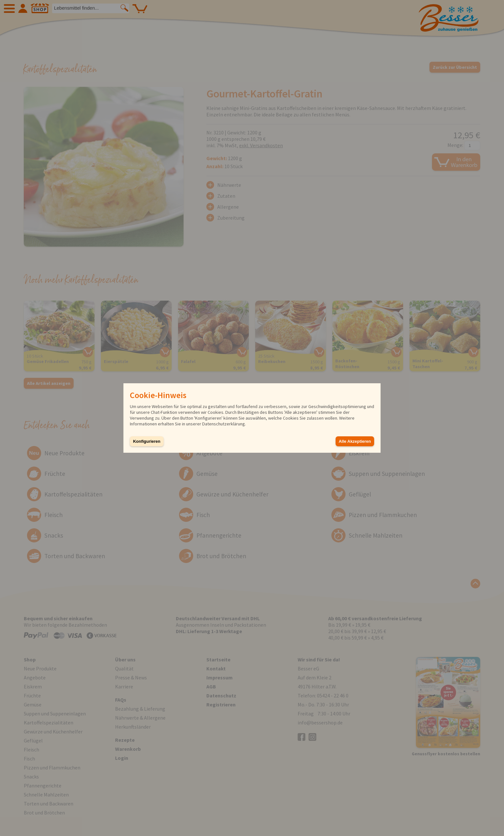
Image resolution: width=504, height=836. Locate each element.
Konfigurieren (147, 441)
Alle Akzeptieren (355, 441)
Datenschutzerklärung (224, 424)
